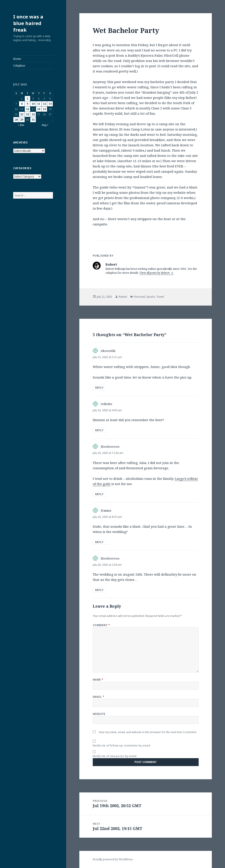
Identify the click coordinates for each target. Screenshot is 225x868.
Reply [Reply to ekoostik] (99, 388)
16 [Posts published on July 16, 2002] (27, 109)
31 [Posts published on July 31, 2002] (33, 120)
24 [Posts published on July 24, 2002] (33, 114)
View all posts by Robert (155, 273)
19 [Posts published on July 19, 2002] (44, 109)
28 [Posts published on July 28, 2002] (16, 120)
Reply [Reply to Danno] (99, 542)
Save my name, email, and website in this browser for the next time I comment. (148, 732)
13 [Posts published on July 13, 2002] (50, 104)
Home (17, 59)
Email (98, 697)
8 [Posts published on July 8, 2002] (22, 104)
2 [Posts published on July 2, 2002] (27, 99)
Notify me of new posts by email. (115, 756)
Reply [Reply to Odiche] (99, 430)
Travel (160, 297)
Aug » (45, 125)
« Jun (21, 125)
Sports (151, 297)
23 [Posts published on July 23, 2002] (27, 114)
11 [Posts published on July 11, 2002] (39, 104)
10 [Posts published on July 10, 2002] (33, 104)
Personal (139, 297)
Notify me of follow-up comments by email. (122, 746)
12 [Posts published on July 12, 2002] (44, 104)
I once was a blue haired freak (28, 23)
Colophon (19, 66)
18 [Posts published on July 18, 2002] (39, 109)
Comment (101, 625)
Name (98, 680)
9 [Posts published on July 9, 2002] (27, 104)
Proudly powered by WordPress (113, 859)
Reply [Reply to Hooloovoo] (99, 494)
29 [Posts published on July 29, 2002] (22, 120)
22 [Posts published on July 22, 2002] (22, 114)
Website (99, 714)
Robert (123, 297)
